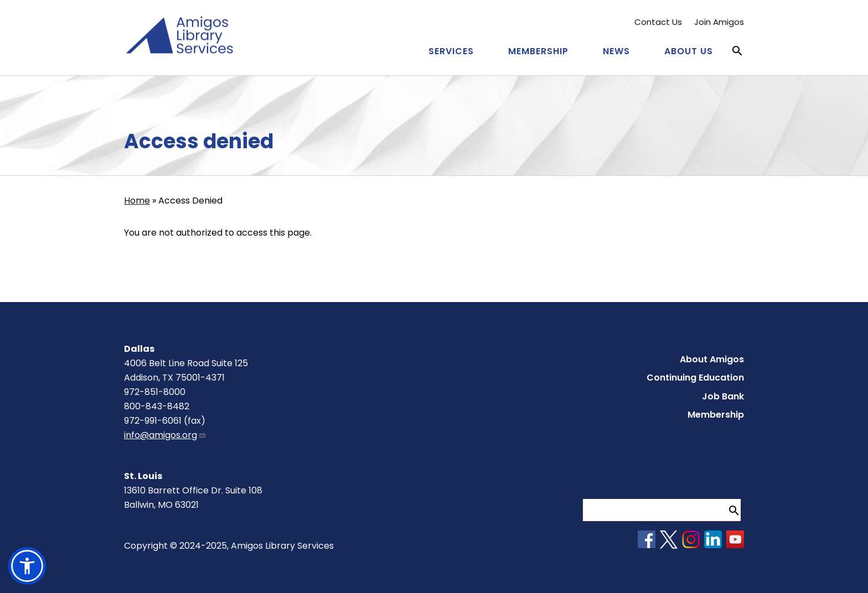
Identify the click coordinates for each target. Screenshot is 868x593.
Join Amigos (719, 22)
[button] (27, 566)
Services (451, 51)
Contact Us (658, 22)
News (616, 51)
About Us (689, 51)
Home (137, 201)
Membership (538, 51)
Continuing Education (695, 378)
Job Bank (723, 396)
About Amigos (712, 359)
